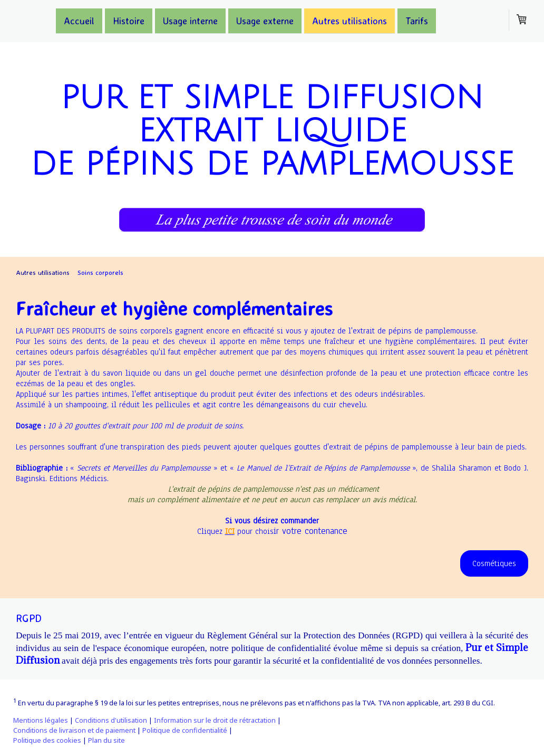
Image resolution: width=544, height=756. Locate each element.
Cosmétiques (494, 563)
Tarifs (417, 20)
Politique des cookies (47, 740)
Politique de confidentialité (185, 730)
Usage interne (190, 20)
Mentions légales (41, 720)
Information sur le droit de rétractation (215, 720)
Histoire (129, 20)
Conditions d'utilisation (111, 720)
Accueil (79, 20)
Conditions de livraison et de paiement (74, 730)
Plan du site (106, 740)
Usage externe (265, 20)
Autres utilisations (349, 20)
